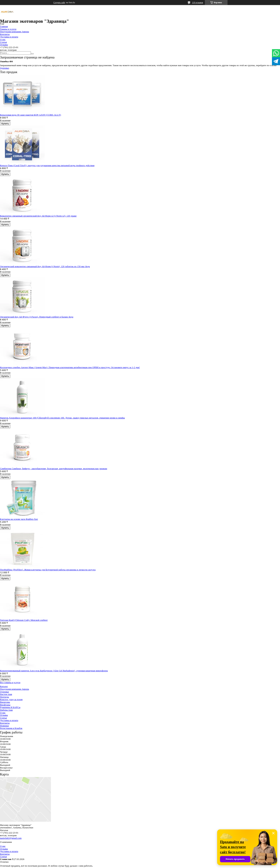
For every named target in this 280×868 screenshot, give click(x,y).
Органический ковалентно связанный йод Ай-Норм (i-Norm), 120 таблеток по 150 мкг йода (45, 266)
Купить (5, 124)
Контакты (5, 34)
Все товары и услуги (10, 682)
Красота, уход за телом (11, 699)
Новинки (4, 726)
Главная (4, 26)
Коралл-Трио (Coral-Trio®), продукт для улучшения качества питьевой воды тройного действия (47, 165)
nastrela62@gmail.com (11, 838)
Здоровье (4, 68)
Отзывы (4, 45)
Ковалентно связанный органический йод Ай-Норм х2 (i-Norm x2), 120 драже (38, 216)
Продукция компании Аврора (14, 32)
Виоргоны (5, 702)
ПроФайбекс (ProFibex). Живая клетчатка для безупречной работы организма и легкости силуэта (48, 570)
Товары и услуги (8, 29)
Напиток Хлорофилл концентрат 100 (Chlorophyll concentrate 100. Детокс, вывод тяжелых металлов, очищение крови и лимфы (62, 418)
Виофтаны (5, 705)
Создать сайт (59, 3)
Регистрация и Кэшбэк (11, 728)
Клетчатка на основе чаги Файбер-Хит (19, 519)
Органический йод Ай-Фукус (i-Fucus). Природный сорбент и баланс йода (37, 317)
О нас (3, 39)
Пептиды (4, 697)
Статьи (3, 42)
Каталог (4, 686)
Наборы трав (6, 710)
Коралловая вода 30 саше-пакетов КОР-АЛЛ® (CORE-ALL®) (30, 115)
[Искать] (32, 54)
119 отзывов (197, 3)
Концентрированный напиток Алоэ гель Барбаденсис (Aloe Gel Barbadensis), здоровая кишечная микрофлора (54, 671)
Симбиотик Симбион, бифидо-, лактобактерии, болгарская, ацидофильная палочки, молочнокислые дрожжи (54, 468)
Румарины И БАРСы (10, 707)
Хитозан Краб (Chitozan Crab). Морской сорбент (24, 620)
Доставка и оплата (9, 37)
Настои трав (6, 694)
